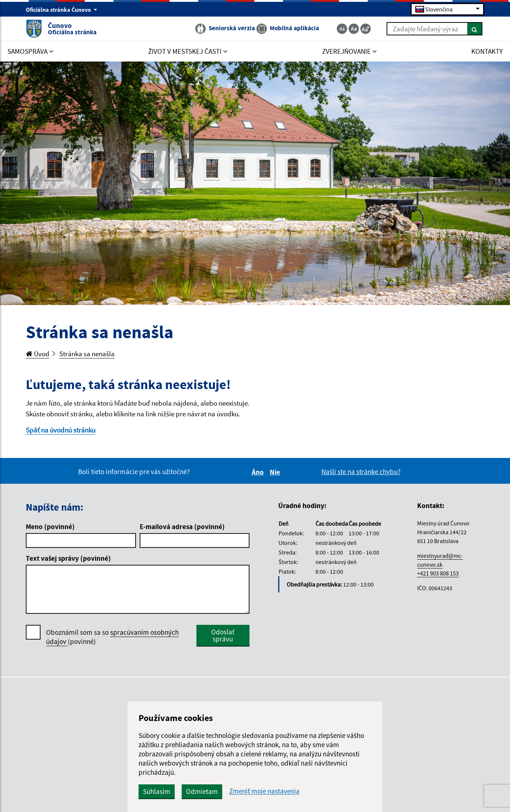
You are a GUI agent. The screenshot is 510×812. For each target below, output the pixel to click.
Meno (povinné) (50, 526)
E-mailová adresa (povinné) (182, 526)
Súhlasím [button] (157, 791)
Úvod (38, 354)
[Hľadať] (475, 29)
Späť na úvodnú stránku (61, 430)
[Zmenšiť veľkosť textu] (342, 29)
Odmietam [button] (202, 791)
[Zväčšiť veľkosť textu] (366, 29)
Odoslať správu (223, 635)
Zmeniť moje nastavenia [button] (264, 791)
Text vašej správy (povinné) (68, 558)
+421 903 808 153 (438, 573)
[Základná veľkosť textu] (354, 29)
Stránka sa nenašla (87, 354)
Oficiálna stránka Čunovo (62, 10)
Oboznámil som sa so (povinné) (112, 637)
